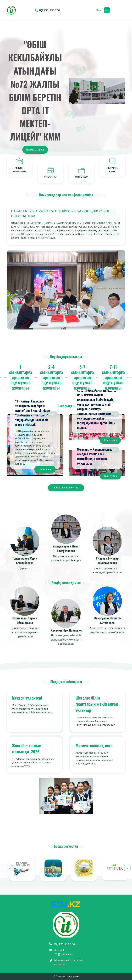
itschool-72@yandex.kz (61, 952)
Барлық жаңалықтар (66, 488)
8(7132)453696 (62, 944)
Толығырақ (45, 469)
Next (127, 868)
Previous (10, 868)
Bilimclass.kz (35, 150)
